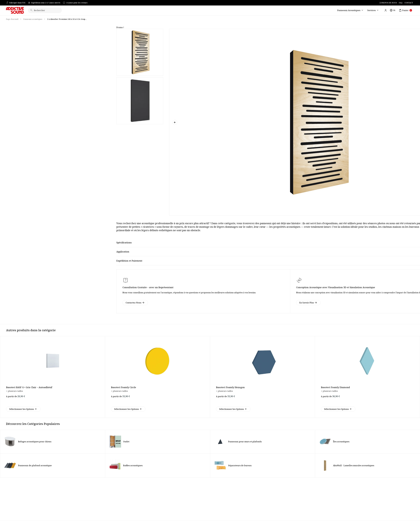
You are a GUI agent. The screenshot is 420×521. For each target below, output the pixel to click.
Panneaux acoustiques (33, 19)
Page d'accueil (12, 19)
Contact (409, 3)
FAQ (401, 3)
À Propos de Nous (388, 3)
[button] (175, 122)
